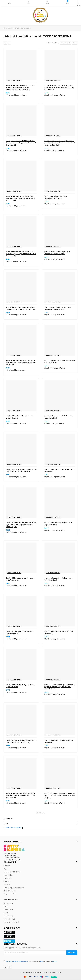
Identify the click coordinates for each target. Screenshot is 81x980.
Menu (10, 1)
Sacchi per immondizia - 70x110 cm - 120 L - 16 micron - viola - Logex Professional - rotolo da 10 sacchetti (21, 198)
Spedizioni (7, 884)
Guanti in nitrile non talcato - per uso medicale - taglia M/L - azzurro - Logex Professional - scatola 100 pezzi (60, 687)
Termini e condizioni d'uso (12, 872)
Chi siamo (7, 866)
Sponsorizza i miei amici (11, 922)
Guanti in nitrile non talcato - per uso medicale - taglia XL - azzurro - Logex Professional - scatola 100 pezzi (60, 796)
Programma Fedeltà (10, 894)
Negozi (6, 869)
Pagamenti (7, 881)
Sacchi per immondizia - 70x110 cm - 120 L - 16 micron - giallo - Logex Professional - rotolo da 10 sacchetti (21, 796)
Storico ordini (8, 910)
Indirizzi (6, 906)
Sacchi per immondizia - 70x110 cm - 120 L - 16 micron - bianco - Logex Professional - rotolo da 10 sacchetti (21, 143)
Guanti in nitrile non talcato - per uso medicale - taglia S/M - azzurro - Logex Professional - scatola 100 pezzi (21, 525)
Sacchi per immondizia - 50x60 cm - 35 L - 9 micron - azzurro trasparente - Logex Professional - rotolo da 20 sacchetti (20, 87)
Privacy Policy (8, 875)
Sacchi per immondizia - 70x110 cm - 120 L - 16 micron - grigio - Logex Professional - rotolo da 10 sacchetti (21, 254)
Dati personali (8, 903)
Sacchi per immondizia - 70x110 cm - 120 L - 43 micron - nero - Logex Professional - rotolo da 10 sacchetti (59, 87)
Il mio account (8, 916)
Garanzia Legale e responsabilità (14, 888)
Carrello (6, 913)
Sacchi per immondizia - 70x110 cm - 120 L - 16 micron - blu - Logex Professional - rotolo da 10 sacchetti (21, 363)
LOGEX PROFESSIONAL (14, 80)
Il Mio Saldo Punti (9, 919)
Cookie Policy (8, 878)
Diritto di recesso (9, 891)
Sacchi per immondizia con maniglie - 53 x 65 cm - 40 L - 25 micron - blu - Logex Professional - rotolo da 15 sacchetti (59, 143)
